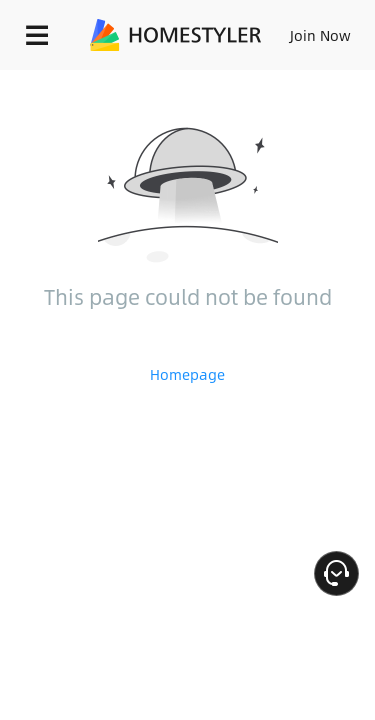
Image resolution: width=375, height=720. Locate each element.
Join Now (320, 35)
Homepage (187, 374)
